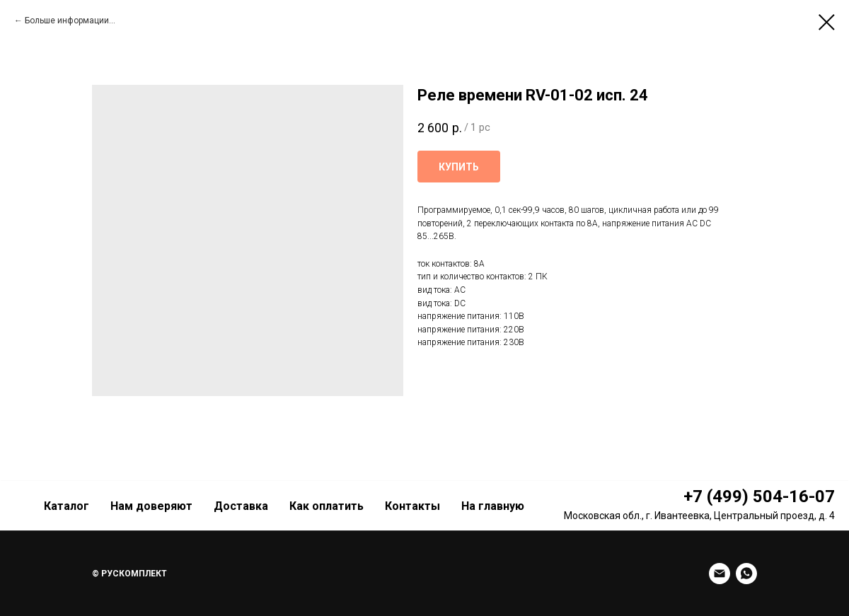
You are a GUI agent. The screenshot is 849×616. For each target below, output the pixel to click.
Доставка (241, 506)
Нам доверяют (151, 506)
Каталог (67, 506)
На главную (493, 506)
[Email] (720, 574)
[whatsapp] (746, 574)
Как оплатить (327, 506)
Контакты (412, 506)
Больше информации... (70, 21)
